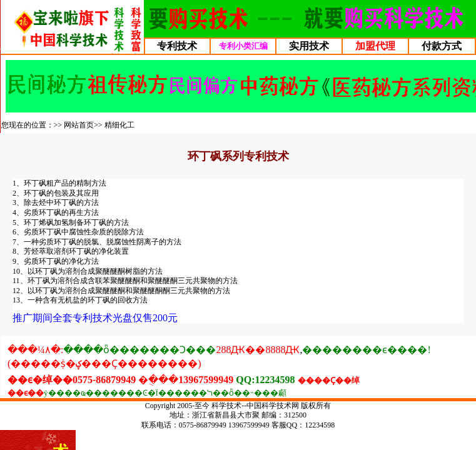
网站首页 (79, 125)
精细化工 (119, 125)
